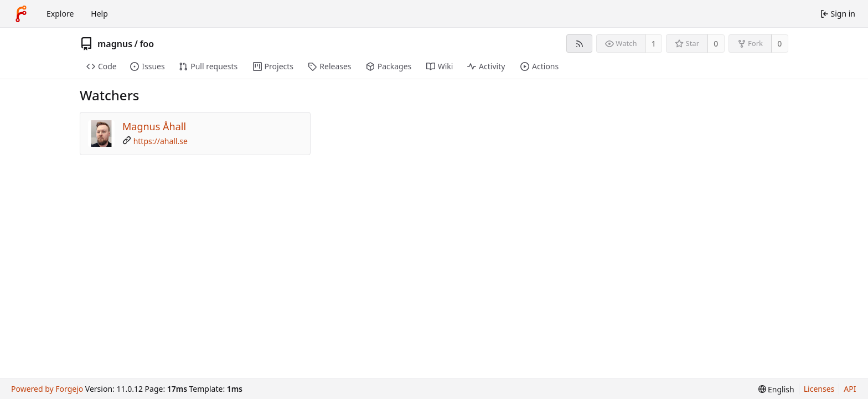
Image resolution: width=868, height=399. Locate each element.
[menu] (776, 389)
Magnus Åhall (154, 126)
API (850, 389)
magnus (115, 44)
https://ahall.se (161, 141)
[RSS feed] (579, 44)
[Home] (21, 14)
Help (99, 14)
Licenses (819, 389)
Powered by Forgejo (47, 389)
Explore (60, 14)
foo (147, 44)
